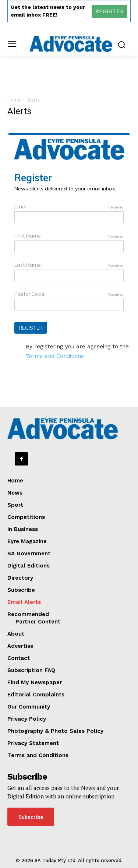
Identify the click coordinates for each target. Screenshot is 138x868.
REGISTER (109, 11)
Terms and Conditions (55, 356)
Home (14, 100)
